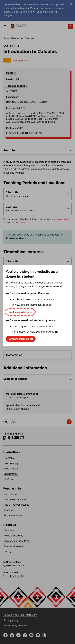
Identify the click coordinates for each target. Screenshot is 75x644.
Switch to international (21, 339)
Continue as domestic (20, 312)
